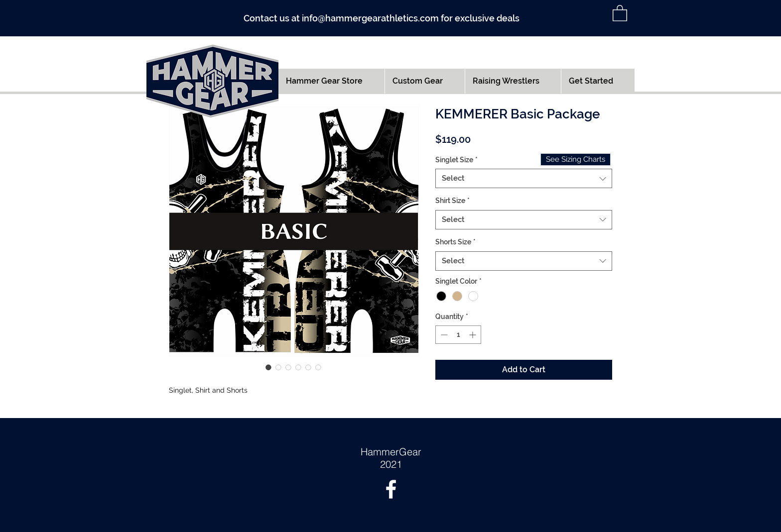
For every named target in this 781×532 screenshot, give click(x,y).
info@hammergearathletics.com (370, 18)
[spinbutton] (458, 335)
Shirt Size (453, 201)
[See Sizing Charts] (576, 160)
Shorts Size (456, 242)
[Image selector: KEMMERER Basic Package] (268, 367)
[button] (620, 13)
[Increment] (473, 335)
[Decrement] (443, 335)
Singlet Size (456, 160)
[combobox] (524, 178)
